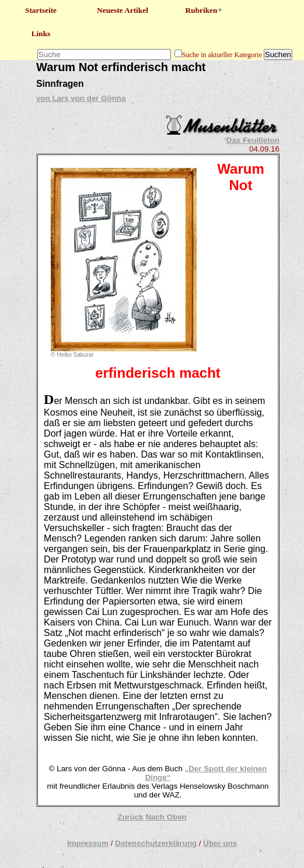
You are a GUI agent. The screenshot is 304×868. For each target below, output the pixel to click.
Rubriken (205, 10)
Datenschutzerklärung (156, 843)
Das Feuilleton (253, 140)
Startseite (41, 10)
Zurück (130, 817)
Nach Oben (166, 817)
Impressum (88, 843)
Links (41, 34)
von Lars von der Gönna (81, 98)
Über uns (220, 843)
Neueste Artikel (123, 10)
